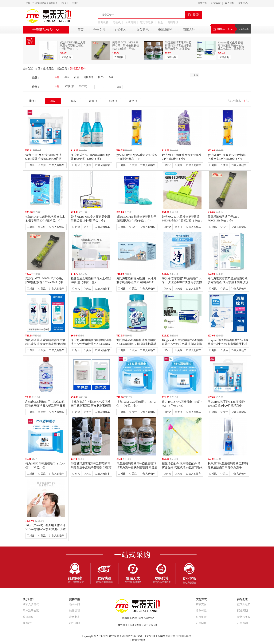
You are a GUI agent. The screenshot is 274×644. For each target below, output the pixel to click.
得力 (67, 77)
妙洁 (76, 77)
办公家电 (143, 30)
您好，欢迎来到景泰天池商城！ (42, 3)
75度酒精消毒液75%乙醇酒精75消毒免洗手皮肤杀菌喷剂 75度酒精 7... (178, 47)
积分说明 (75, 623)
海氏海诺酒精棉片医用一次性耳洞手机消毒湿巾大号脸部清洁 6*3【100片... (136, 282)
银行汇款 (201, 617)
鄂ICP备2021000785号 (179, 636)
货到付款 (201, 611)
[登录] (65, 3)
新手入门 (75, 604)
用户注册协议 (31, 611)
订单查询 (242, 623)
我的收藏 (216, 3)
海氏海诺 (88, 77)
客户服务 (229, 3)
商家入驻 (189, 30)
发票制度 (75, 617)
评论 (133, 101)
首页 (38, 68)
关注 (42, 165)
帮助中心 (243, 3)
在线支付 (201, 604)
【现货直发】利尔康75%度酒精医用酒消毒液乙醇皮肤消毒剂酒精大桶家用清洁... (91, 406)
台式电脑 (131, 22)
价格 (113, 101)
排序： (33, 101)
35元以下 (69, 86)
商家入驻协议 (31, 604)
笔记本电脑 (147, 22)
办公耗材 (121, 30)
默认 (53, 101)
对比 (31, 165)
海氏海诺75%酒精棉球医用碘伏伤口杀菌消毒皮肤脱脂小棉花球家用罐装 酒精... (136, 344)
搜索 (193, 15)
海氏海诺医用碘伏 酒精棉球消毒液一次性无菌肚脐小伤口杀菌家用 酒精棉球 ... (91, 344)
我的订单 (202, 3)
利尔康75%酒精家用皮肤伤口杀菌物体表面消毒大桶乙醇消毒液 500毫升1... (45, 406)
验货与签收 (244, 617)
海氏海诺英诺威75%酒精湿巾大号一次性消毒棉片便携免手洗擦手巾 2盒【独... (182, 282)
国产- (101, 77)
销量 (93, 101)
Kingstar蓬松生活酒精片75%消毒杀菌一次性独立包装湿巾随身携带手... (231, 47)
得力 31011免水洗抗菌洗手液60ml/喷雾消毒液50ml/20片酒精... (43, 159)
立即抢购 (66, 57)
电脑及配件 (166, 30)
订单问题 (201, 623)
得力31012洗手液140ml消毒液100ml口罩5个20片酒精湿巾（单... (226, 406)
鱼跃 (111, 77)
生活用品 (48, 69)
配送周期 (242, 611)
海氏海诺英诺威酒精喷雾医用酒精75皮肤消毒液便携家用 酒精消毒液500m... (46, 344)
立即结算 (243, 29)
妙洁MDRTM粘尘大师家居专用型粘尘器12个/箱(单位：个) (72, 46)
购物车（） (223, 29)
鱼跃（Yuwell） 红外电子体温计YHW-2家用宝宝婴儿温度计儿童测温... (46, 529)
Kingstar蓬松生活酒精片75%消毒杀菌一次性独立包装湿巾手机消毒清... (228, 344)
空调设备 (103, 22)
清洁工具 (62, 69)
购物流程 (75, 611)
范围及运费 (244, 604)
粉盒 (160, 22)
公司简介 (28, 617)
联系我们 (28, 623)
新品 (73, 101)
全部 (57, 77)
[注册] (75, 3)
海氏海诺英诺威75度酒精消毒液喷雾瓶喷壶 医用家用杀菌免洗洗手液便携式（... (228, 282)
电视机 (117, 22)
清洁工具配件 (78, 69)
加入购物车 (57, 165)
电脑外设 (173, 22)
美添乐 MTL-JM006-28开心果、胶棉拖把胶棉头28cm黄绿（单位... (126, 46)
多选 (194, 75)
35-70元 (83, 86)
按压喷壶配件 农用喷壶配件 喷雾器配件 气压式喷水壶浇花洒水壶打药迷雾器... (182, 467)
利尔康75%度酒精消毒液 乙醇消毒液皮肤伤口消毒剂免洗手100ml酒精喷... (228, 467)
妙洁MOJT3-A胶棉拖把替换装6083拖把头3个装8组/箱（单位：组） (182, 221)
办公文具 (99, 30)
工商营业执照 (137, 640)
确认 (119, 87)
